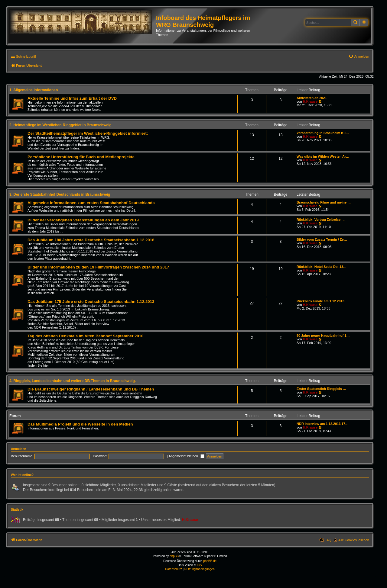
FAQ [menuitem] (328, 540)
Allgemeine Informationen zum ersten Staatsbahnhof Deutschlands (91, 203)
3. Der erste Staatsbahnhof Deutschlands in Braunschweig (60, 194)
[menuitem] (359, 56)
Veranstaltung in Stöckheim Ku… (323, 133)
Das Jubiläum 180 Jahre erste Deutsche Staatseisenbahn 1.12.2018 (91, 240)
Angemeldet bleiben (187, 456)
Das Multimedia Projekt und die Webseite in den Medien (80, 424)
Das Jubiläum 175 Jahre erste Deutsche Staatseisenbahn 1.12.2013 (91, 302)
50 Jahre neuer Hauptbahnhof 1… (323, 336)
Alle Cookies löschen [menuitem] (354, 540)
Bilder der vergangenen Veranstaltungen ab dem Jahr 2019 (83, 220)
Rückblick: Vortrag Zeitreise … (321, 220)
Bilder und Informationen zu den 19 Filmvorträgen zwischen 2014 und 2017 (98, 267)
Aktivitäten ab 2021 (312, 98)
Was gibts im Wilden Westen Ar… (323, 156)
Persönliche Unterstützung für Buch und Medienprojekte (81, 157)
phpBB (174, 556)
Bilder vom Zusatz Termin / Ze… (322, 239)
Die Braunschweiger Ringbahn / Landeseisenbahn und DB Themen (91, 389)
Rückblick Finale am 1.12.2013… (322, 301)
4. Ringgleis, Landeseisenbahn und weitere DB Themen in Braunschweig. (73, 381)
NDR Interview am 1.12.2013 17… (323, 424)
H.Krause (310, 101)
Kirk (199, 565)
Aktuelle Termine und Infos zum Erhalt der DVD (72, 98)
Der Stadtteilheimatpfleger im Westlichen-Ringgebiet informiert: (88, 133)
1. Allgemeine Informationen (34, 90)
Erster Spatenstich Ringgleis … (321, 389)
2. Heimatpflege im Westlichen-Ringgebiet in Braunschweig (60, 125)
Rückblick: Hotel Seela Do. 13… (322, 267)
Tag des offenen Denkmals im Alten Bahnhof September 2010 (85, 336)
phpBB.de (210, 561)
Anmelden (19, 449)
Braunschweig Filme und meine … (324, 202)
